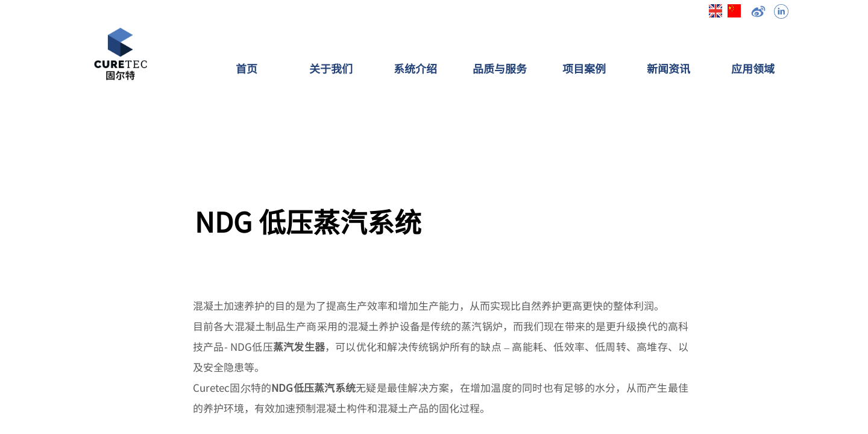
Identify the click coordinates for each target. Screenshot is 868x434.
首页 (247, 68)
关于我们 (331, 68)
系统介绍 (415, 68)
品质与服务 (500, 68)
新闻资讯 (668, 68)
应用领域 (753, 68)
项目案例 (584, 68)
